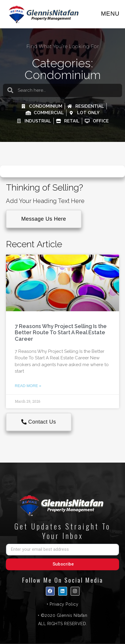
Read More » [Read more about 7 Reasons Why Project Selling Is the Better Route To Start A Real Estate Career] (28, 386)
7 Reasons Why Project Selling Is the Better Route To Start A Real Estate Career (61, 332)
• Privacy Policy (62, 604)
